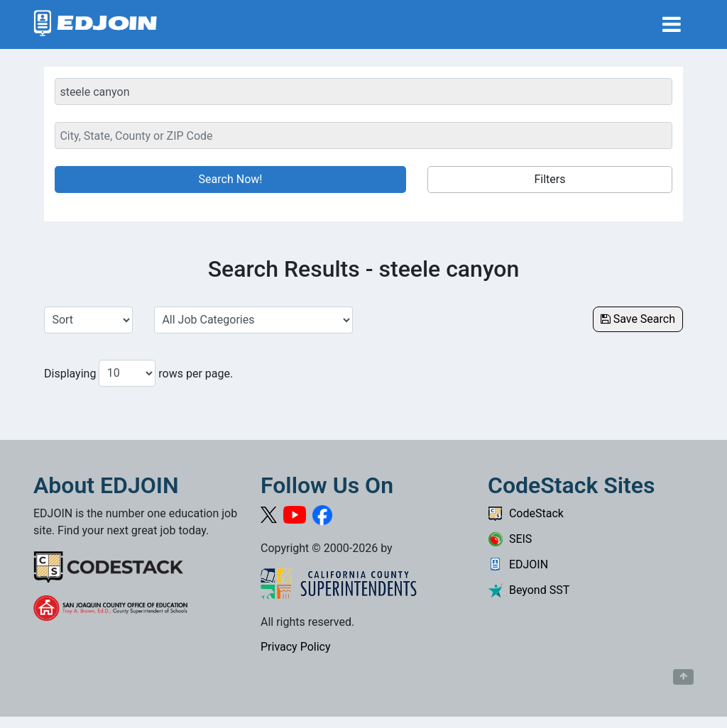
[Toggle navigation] (672, 24)
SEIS (510, 539)
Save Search (638, 319)
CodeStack (526, 513)
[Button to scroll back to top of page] (683, 677)
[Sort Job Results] (88, 320)
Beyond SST (529, 590)
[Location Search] (363, 136)
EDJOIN (518, 564)
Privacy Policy (296, 647)
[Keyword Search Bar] (363, 92)
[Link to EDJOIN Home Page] (95, 24)
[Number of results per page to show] (127, 373)
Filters (550, 179)
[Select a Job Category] (253, 320)
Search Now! (231, 179)
